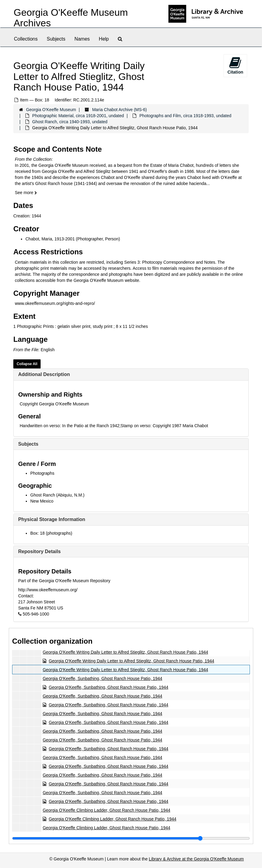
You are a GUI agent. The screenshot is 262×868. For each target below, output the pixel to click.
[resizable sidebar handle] (131, 838)
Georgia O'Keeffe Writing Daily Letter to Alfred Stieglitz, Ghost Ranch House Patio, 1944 (125, 652)
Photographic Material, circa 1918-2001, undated (78, 116)
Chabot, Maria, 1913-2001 (50, 239)
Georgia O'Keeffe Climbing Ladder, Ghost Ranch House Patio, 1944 (106, 810)
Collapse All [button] (27, 364)
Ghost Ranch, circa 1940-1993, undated (70, 122)
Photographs (42, 473)
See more (26, 193)
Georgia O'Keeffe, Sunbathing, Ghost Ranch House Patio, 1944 (103, 678)
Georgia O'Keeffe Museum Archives (71, 18)
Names (82, 39)
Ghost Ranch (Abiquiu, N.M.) (57, 495)
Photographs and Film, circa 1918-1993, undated (185, 116)
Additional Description (44, 374)
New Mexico (42, 501)
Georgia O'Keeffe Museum (51, 110)
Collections (26, 39)
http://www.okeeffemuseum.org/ (48, 590)
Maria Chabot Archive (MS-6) (119, 110)
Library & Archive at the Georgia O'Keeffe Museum (196, 859)
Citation (235, 65)
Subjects (56, 39)
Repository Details (39, 551)
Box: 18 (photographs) (51, 533)
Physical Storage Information (52, 519)
